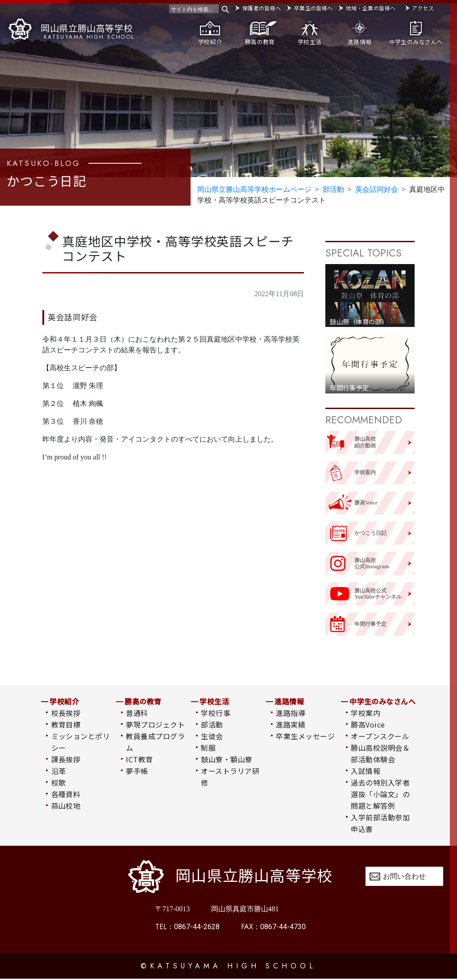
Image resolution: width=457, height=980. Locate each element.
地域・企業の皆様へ (371, 8)
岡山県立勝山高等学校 (71, 29)
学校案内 (366, 714)
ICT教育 (139, 760)
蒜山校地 (66, 806)
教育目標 (66, 725)
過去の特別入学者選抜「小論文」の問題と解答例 (380, 795)
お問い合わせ (404, 877)
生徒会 (212, 737)
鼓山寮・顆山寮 (226, 760)
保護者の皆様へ (262, 8)
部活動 (212, 725)
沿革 (59, 772)
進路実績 (291, 725)
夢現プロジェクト (155, 725)
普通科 (137, 714)
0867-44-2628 (187, 928)
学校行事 (216, 714)
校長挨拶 (66, 714)
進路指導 (291, 714)
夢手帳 (137, 772)
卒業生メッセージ (305, 737)
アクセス (423, 8)
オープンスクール (380, 737)
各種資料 (66, 795)
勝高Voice (368, 725)
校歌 (59, 783)
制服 (208, 748)
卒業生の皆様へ (314, 8)
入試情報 (366, 772)
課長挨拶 (66, 760)
